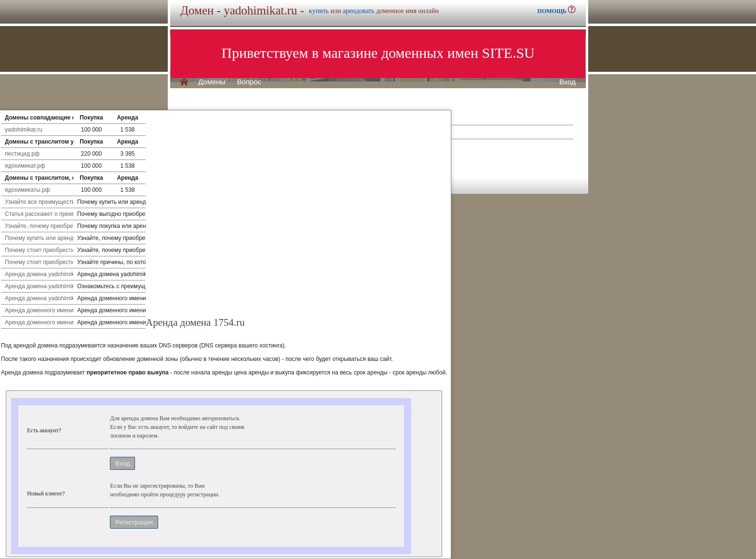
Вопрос (249, 82)
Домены (212, 82)
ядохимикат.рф (25, 166)
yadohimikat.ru (24, 130)
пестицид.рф (22, 154)
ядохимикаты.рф (27, 190)
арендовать (359, 11)
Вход (567, 82)
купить (319, 11)
